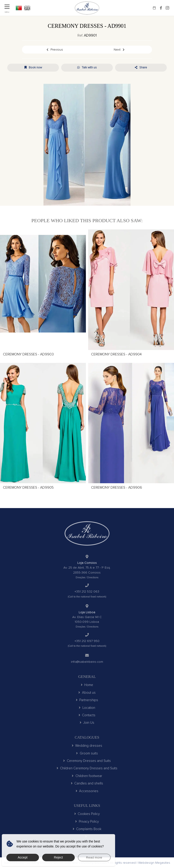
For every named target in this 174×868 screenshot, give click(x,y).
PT (19, 8)
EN (27, 8)
